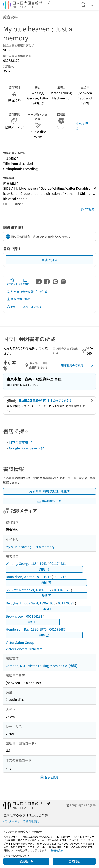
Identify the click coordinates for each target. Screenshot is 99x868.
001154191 (34, 616)
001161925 (62, 590)
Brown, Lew (15, 616)
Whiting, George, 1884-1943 (26, 563)
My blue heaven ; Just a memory (30, 547)
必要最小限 (26, 861)
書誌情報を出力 (19, 299)
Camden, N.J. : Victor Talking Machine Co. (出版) (41, 666)
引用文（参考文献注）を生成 (27, 292)
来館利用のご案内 (78, 365)
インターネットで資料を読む (21, 821)
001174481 (58, 563)
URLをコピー (25, 282)
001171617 (62, 577)
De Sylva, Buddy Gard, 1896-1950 (31, 603)
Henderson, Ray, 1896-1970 (26, 629)
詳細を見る (57, 850)
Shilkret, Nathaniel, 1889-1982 (29, 590)
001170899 (66, 603)
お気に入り (12, 282)
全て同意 (74, 861)
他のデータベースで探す (24, 307)
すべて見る (82, 126)
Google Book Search (27, 448)
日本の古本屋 (21, 442)
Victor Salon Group (20, 642)
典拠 (44, 569)
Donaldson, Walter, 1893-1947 (28, 577)
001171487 (57, 629)
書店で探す (49, 260)
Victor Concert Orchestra (24, 649)
